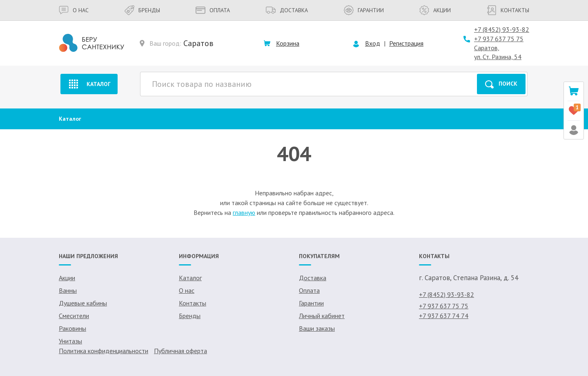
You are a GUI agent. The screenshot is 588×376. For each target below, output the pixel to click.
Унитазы (70, 341)
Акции (435, 10)
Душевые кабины (83, 303)
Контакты (508, 10)
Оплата (213, 10)
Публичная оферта (180, 351)
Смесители (74, 316)
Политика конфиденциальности (104, 351)
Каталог (89, 84)
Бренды (142, 10)
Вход (373, 43)
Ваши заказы (317, 328)
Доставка (287, 10)
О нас (74, 10)
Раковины (72, 328)
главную (244, 212)
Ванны (68, 290)
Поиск (501, 84)
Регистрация (406, 43)
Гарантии (364, 10)
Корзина (288, 43)
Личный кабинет (322, 316)
